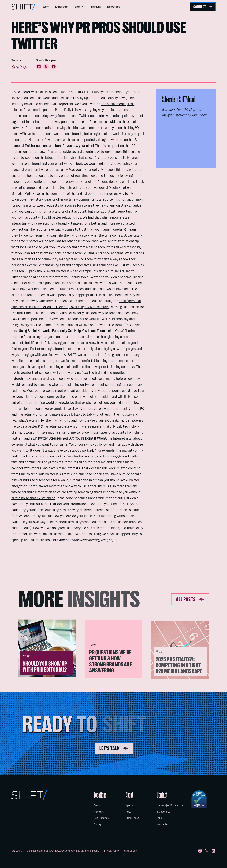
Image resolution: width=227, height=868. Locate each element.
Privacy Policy (112, 851)
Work (46, 7)
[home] (23, 7)
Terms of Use (130, 851)
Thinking (96, 7)
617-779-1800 (164, 812)
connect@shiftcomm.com (170, 805)
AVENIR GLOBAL (57, 851)
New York (99, 812)
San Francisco (101, 818)
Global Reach (132, 818)
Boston (98, 805)
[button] (79, 7)
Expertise (61, 7)
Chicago (98, 824)
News (128, 812)
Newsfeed (114, 7)
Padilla (96, 851)
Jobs (159, 818)
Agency (129, 805)
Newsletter (163, 824)
